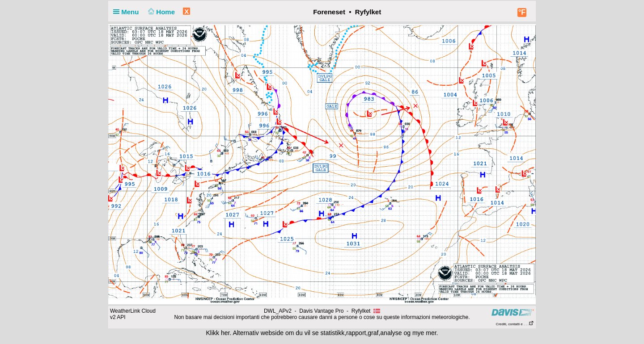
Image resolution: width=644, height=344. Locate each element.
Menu (128, 12)
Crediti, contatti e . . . (515, 324)
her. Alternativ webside (252, 333)
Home (161, 12)
